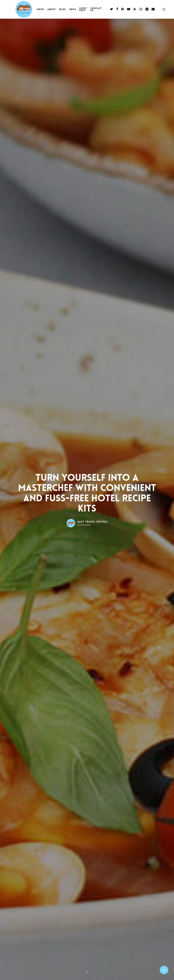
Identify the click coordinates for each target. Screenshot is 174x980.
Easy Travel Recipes (92, 522)
